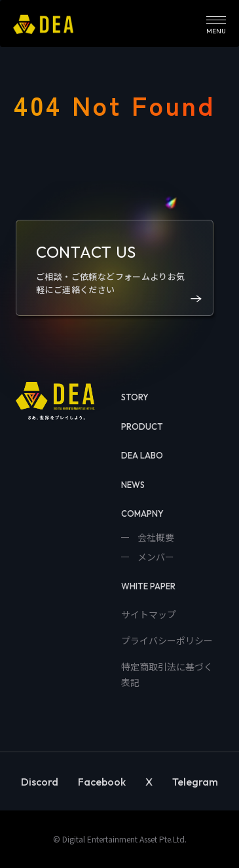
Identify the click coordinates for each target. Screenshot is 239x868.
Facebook (102, 782)
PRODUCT (142, 426)
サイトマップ (149, 614)
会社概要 (155, 537)
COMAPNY (142, 513)
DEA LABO (142, 455)
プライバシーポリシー (167, 640)
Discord (40, 782)
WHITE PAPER (148, 586)
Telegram (195, 782)
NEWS (133, 485)
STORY (135, 397)
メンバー (155, 557)
